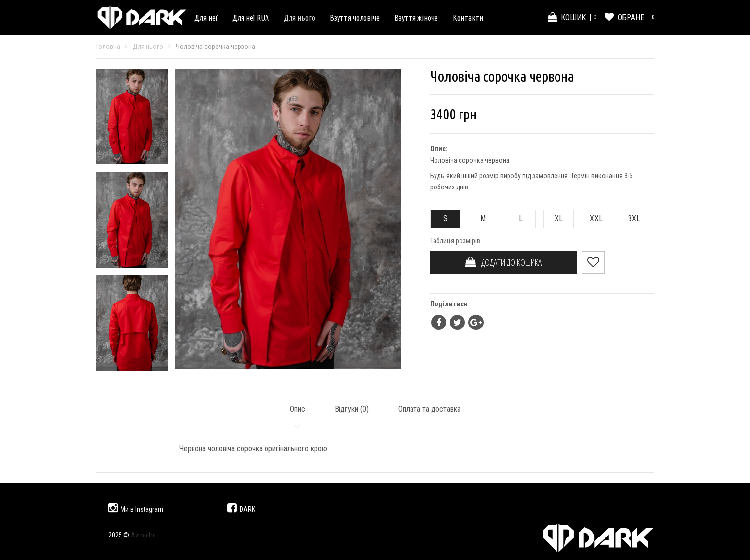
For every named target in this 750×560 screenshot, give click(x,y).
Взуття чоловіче (355, 18)
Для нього (299, 18)
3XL (630, 219)
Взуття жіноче (416, 18)
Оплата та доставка (429, 409)
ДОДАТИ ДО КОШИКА (504, 262)
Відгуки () (352, 409)
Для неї (206, 18)
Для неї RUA (251, 18)
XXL (592, 219)
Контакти (468, 18)
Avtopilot (144, 535)
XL (553, 219)
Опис (298, 409)
